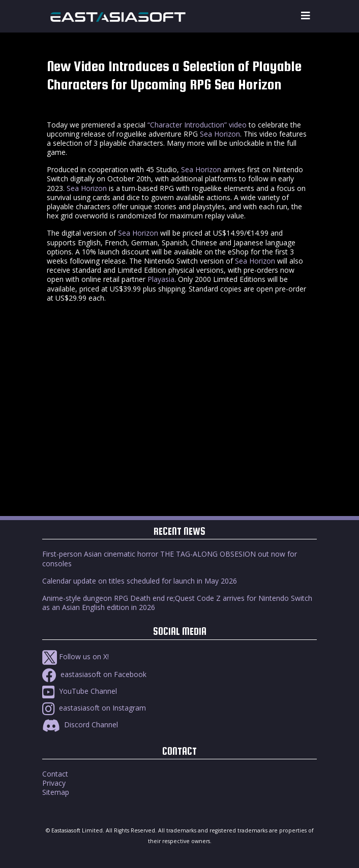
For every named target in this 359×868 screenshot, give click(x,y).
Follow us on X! (76, 656)
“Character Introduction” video (197, 125)
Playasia (161, 279)
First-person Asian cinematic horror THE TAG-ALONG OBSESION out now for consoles (170, 558)
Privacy (54, 783)
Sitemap (56, 792)
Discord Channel (80, 725)
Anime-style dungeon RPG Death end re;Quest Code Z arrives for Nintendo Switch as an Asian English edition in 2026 (177, 603)
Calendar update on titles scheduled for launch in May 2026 (140, 581)
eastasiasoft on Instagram (94, 708)
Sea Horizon (220, 134)
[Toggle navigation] (306, 16)
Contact (55, 774)
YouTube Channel (80, 691)
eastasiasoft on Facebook (94, 674)
